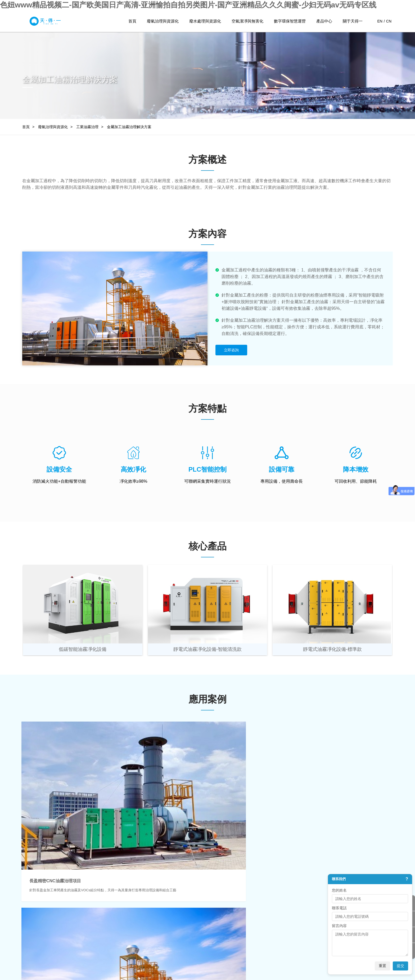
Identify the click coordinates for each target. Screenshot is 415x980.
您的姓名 (339, 890)
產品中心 (324, 21)
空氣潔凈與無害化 (247, 21)
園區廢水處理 (92, 913)
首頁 (132, 21)
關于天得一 (353, 21)
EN (380, 21)
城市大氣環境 (142, 905)
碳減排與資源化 (43, 937)
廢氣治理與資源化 (163, 21)
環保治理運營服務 (196, 921)
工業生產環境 (142, 913)
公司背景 (238, 905)
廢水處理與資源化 (205, 21)
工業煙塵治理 (41, 929)
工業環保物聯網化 (196, 913)
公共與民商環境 (143, 921)
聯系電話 (339, 908)
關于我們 (239, 895)
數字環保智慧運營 (290, 21)
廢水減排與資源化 (95, 929)
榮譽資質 (238, 929)
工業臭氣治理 (41, 913)
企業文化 (238, 913)
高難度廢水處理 (93, 921)
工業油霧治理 (87, 127)
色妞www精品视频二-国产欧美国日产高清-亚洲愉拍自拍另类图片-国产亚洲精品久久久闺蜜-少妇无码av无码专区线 (188, 5)
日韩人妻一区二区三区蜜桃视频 (26, 977)
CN (389, 21)
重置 (382, 966)
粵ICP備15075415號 (235, 957)
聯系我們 (238, 937)
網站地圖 (287, 957)
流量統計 (265, 957)
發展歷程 (238, 921)
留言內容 (339, 926)
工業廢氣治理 (41, 905)
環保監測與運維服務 (197, 905)
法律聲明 (308, 957)
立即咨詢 (231, 350)
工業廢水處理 (92, 905)
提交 (400, 966)
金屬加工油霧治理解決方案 (129, 127)
